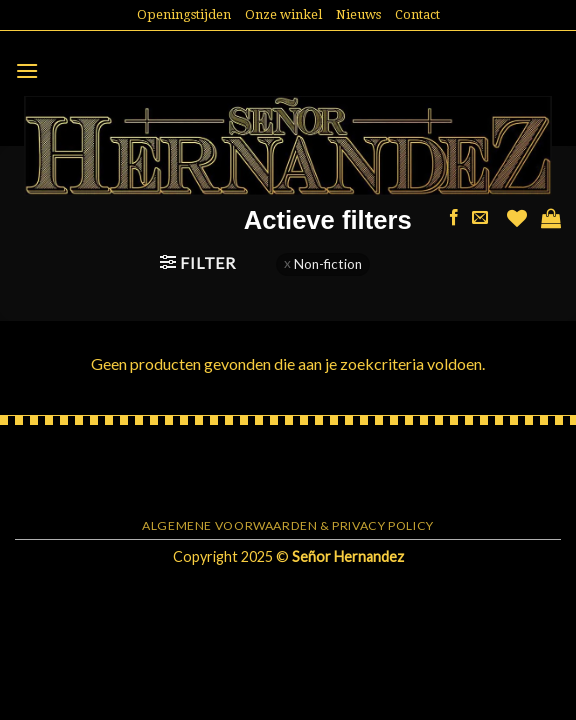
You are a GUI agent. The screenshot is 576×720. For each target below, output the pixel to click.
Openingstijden (184, 14)
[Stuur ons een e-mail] (480, 218)
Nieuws (358, 14)
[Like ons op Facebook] (454, 218)
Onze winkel (283, 14)
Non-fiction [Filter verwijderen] (328, 264)
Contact (417, 14)
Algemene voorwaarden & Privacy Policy (288, 525)
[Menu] (27, 70)
